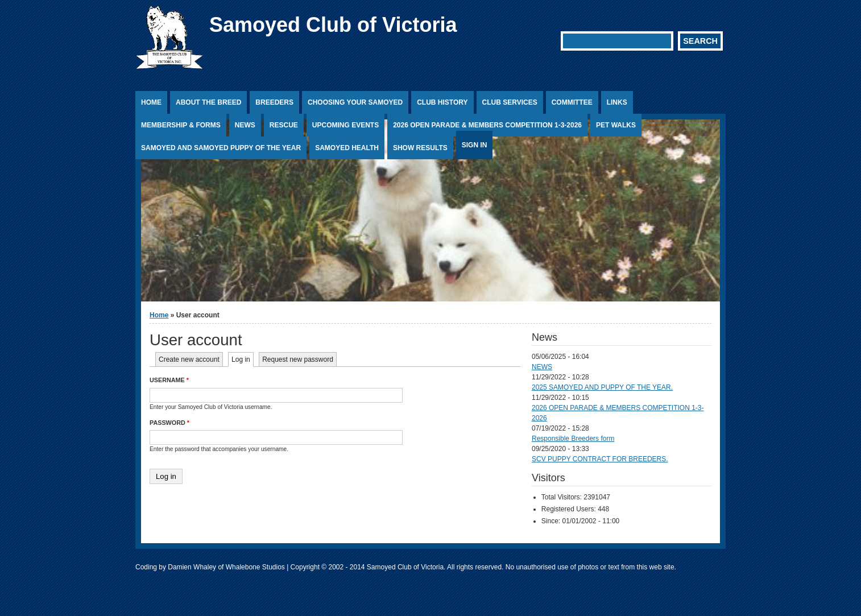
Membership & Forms (181, 125)
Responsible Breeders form (573, 439)
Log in (243, 359)
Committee (572, 102)
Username (169, 380)
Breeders (274, 102)
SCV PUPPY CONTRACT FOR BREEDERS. (600, 459)
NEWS (542, 367)
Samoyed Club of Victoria (333, 25)
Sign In (475, 145)
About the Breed (208, 102)
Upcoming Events (345, 125)
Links (617, 102)
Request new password (298, 359)
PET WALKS (616, 125)
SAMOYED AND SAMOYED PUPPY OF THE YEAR (221, 148)
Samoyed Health (347, 148)
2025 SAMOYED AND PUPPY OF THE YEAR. (602, 387)
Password (169, 423)
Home (151, 102)
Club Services (510, 102)
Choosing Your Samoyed (355, 102)
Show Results (420, 148)
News (245, 125)
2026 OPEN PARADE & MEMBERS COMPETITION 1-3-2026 (487, 125)
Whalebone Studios (255, 567)
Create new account (189, 359)
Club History (442, 102)
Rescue (284, 125)
